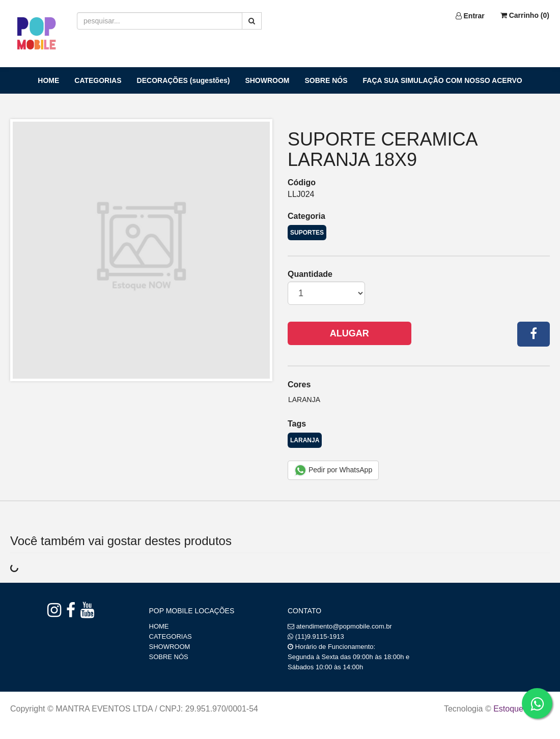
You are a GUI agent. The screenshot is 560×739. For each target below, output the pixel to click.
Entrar (470, 16)
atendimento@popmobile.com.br (344, 626)
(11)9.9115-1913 (320, 636)
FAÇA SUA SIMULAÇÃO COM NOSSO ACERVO (443, 80)
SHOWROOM (267, 80)
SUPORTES (307, 233)
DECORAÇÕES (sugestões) (184, 80)
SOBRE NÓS (326, 80)
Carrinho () (525, 15)
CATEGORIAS (98, 80)
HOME (48, 80)
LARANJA (305, 440)
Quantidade (310, 274)
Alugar (349, 333)
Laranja (304, 400)
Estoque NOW (519, 709)
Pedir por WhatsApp (333, 470)
